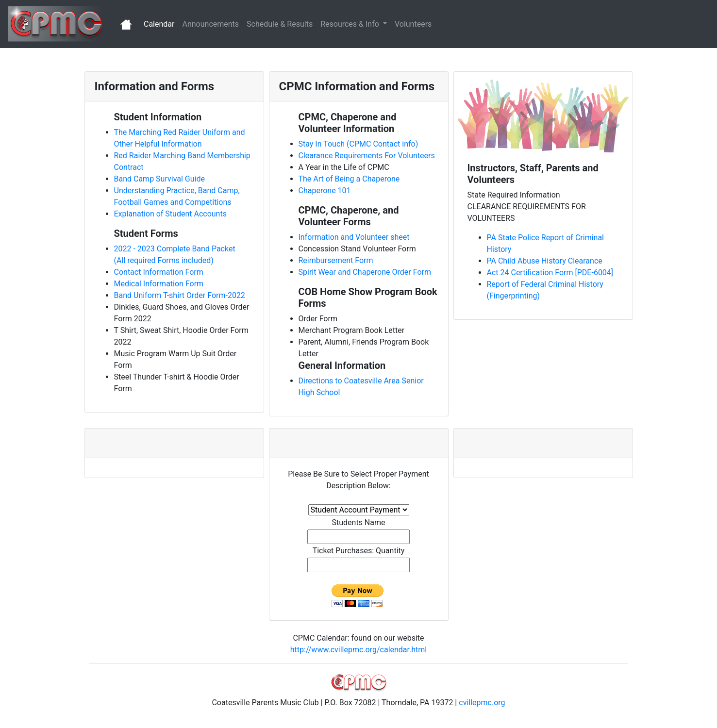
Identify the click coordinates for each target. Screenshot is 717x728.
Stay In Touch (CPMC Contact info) (358, 144)
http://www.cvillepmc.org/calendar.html (358, 650)
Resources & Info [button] (351, 24)
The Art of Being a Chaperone (349, 179)
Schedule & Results (280, 24)
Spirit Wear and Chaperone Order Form (365, 272)
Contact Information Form (159, 272)
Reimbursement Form (336, 260)
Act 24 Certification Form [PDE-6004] (550, 273)
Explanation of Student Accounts (170, 214)
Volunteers (413, 24)
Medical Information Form (159, 284)
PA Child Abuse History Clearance (545, 261)
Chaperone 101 (325, 190)
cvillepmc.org (482, 703)
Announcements (210, 24)
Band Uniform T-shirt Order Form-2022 (180, 295)
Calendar (161, 23)
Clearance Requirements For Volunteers (367, 156)
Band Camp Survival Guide (159, 179)
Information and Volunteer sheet (354, 237)
